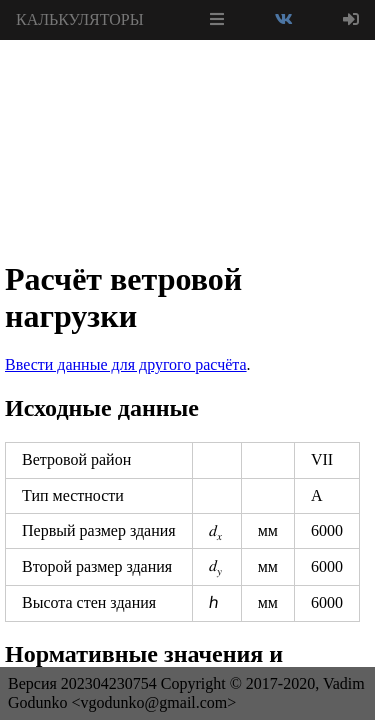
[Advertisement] (188, 90)
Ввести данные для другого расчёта (126, 364)
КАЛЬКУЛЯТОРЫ (80, 19)
